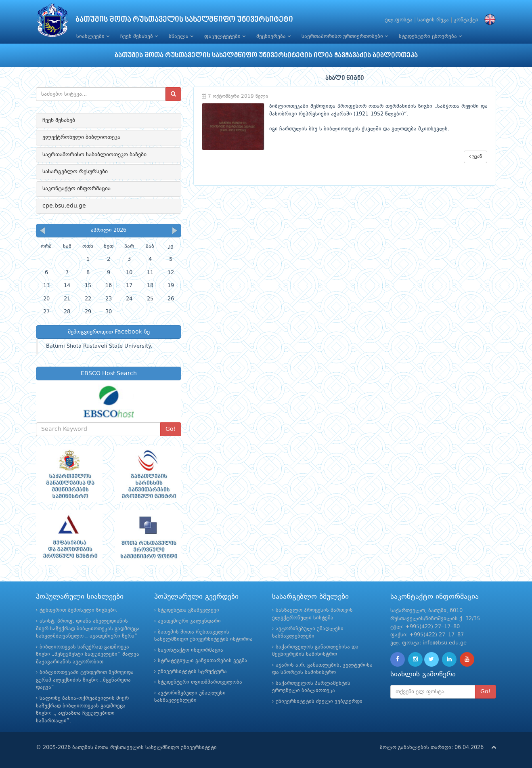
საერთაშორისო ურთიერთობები (345, 36)
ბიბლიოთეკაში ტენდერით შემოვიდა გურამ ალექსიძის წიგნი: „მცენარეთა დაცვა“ (85, 680)
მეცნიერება (273, 36)
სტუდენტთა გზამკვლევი (189, 610)
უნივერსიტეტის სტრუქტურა (192, 672)
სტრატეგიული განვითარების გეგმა (203, 661)
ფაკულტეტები (225, 36)
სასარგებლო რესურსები (75, 172)
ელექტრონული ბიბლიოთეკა (81, 137)
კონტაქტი (466, 20)
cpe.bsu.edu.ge (64, 206)
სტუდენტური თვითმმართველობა (200, 682)
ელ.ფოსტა (399, 20)
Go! (171, 429)
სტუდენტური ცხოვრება (430, 36)
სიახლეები (93, 36)
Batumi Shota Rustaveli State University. (99, 346)
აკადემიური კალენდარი (189, 621)
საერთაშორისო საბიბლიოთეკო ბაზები (94, 155)
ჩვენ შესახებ (139, 36)
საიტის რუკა (433, 20)
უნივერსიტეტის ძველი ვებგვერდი (319, 702)
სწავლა (181, 36)
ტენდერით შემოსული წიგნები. (79, 610)
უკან (475, 156)
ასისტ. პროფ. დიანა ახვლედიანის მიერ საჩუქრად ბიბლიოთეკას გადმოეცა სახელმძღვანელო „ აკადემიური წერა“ (88, 629)
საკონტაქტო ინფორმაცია (76, 189)
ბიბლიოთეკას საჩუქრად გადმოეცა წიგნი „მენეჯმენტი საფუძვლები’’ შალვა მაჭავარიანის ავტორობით (88, 655)
